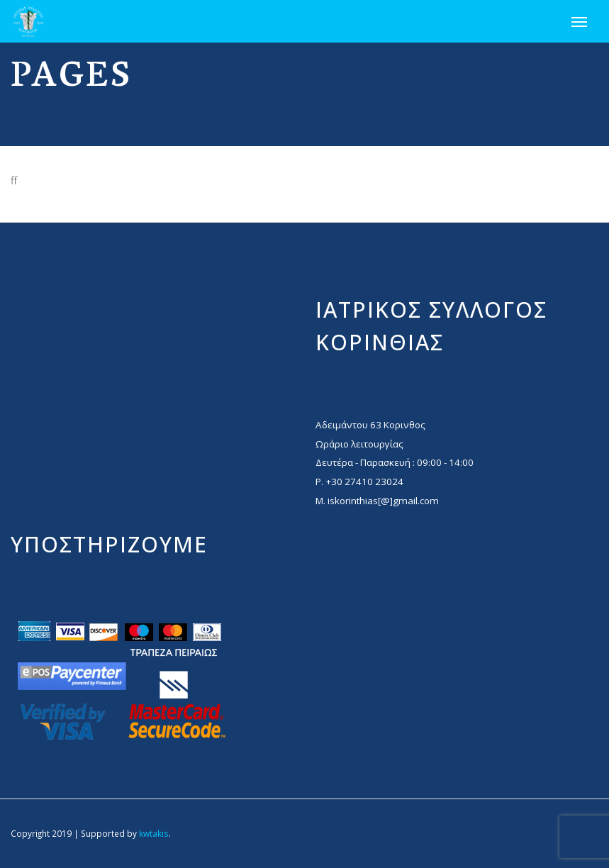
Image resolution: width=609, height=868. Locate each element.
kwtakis (154, 833)
